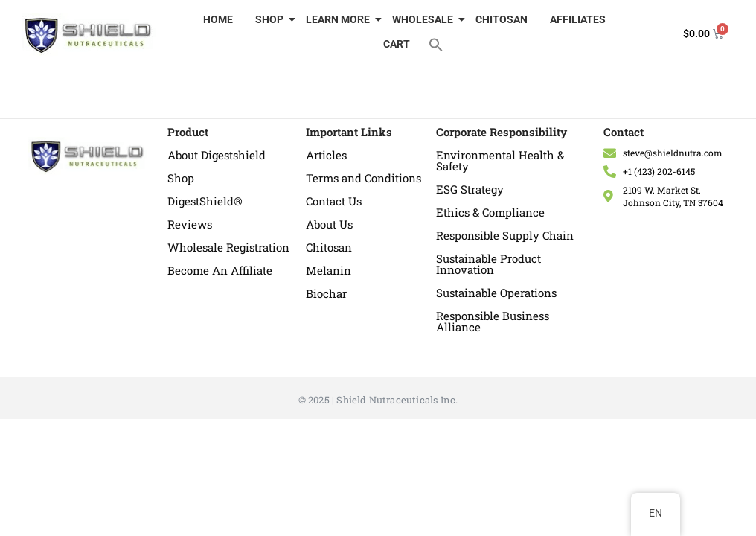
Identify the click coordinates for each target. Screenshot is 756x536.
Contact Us (334, 201)
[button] (436, 44)
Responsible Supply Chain (505, 235)
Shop (181, 178)
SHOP (271, 19)
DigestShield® (205, 201)
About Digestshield (217, 155)
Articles (326, 155)
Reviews (190, 224)
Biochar (326, 293)
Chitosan (329, 247)
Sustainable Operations (496, 293)
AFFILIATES (578, 19)
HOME (218, 19)
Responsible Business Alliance (493, 321)
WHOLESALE (425, 19)
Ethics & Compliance (490, 212)
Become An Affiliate (220, 270)
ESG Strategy (470, 189)
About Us (329, 224)
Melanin (329, 270)
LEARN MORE (340, 19)
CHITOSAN (502, 19)
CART (397, 44)
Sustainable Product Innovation (488, 264)
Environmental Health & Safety (500, 160)
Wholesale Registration (228, 247)
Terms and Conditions (363, 178)
